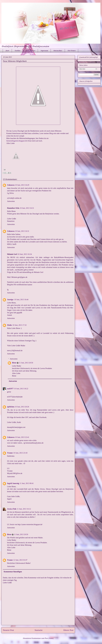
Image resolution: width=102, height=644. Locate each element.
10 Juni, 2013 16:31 (27, 208)
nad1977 (10, 389)
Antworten (11, 201)
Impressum (44, 51)
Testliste (17, 51)
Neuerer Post (8, 630)
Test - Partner (30, 51)
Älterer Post (68, 630)
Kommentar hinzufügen (13, 572)
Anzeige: (10, 300)
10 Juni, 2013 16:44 (21, 300)
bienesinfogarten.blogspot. (16, 141)
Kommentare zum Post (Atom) (43, 638)
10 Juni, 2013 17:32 (19, 325)
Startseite (39, 630)
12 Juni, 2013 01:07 (20, 560)
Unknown (11, 185)
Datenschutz (58, 51)
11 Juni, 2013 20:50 (26, 363)
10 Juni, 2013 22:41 (22, 437)
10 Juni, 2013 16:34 (25, 254)
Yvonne (10, 453)
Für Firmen (71, 51)
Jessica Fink (12, 509)
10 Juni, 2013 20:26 (22, 407)
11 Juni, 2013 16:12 (24, 509)
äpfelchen (11, 407)
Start (7, 51)
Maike (9, 325)
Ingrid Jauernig (13, 483)
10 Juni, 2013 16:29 (22, 185)
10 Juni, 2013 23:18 (20, 453)
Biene (14, 363)
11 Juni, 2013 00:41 (27, 483)
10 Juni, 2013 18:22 (21, 389)
